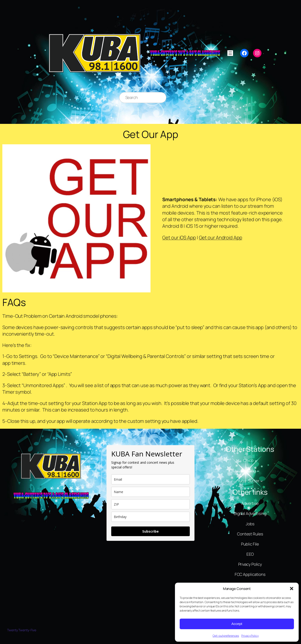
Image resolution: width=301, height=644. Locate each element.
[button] (292, 589)
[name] (150, 492)
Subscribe (150, 531)
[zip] (150, 504)
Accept (237, 624)
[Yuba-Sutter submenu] (261, 481)
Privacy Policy (250, 636)
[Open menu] (230, 53)
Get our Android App (221, 237)
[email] (150, 479)
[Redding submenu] (258, 471)
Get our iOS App (179, 237)
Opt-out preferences (226, 636)
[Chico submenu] (256, 460)
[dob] (150, 517)
